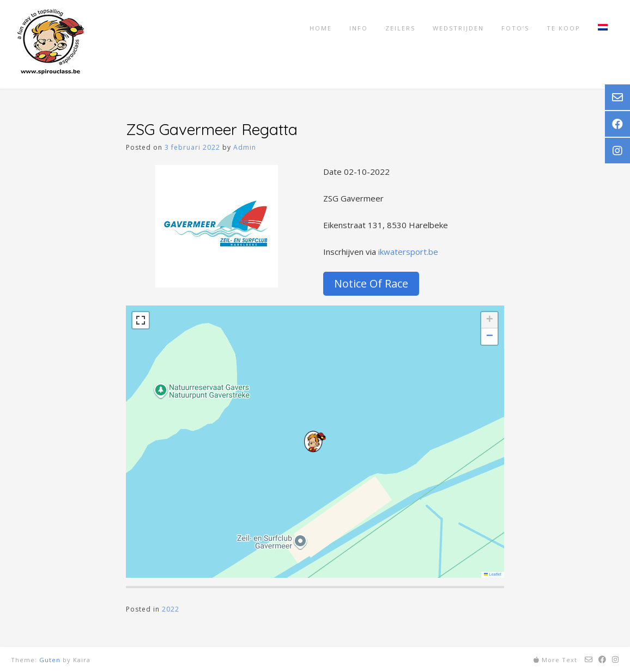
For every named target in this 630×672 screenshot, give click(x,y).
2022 (171, 609)
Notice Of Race (371, 283)
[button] (315, 442)
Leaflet (493, 574)
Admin (245, 147)
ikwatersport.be (408, 252)
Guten (50, 660)
